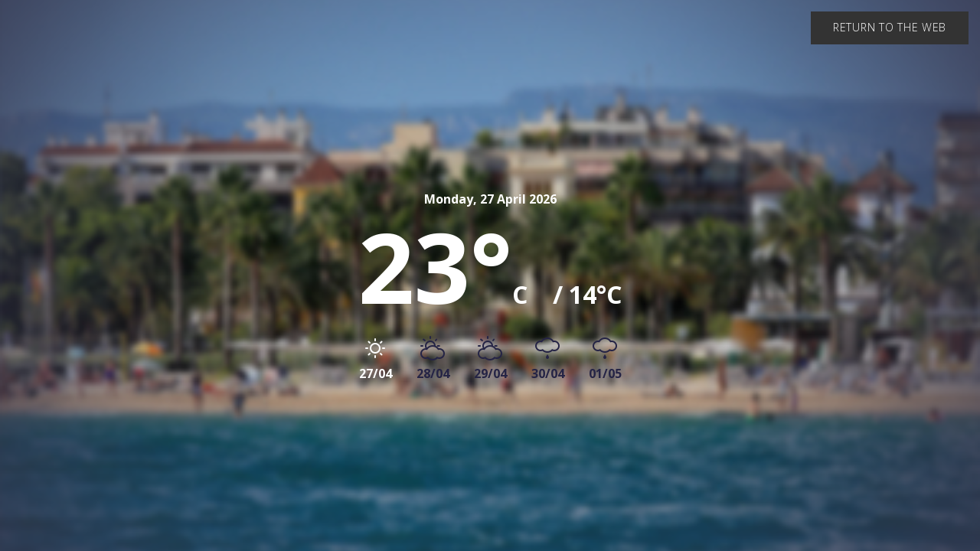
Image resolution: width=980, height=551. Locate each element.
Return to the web (890, 27)
